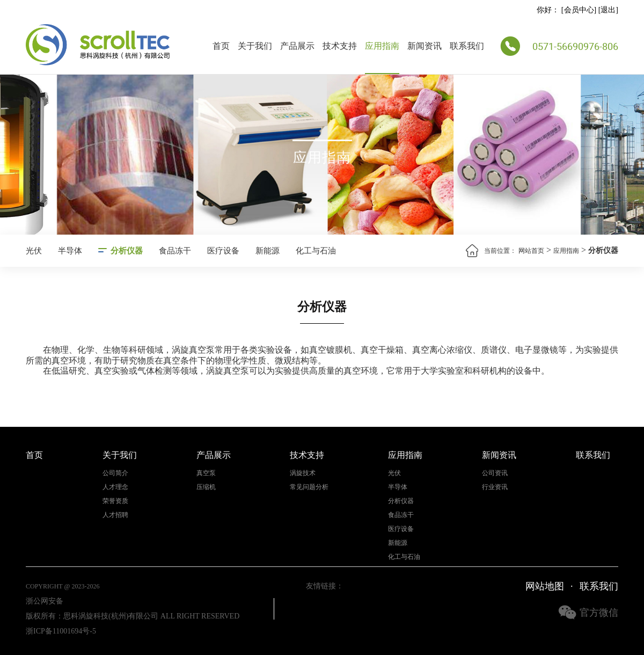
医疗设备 (223, 251)
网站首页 (531, 251)
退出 (608, 10)
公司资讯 (495, 473)
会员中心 (579, 10)
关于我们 (255, 46)
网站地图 (545, 586)
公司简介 (115, 473)
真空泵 (206, 473)
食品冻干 (175, 251)
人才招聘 (115, 515)
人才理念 (115, 487)
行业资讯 (495, 487)
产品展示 (297, 46)
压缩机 (206, 487)
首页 (221, 46)
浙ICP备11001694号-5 (61, 631)
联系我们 (467, 46)
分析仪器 (127, 251)
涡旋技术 (303, 473)
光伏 (34, 251)
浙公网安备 (45, 601)
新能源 (268, 251)
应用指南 (382, 46)
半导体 (70, 251)
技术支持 (340, 46)
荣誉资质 (115, 501)
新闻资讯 (425, 46)
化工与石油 (316, 251)
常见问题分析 (309, 487)
